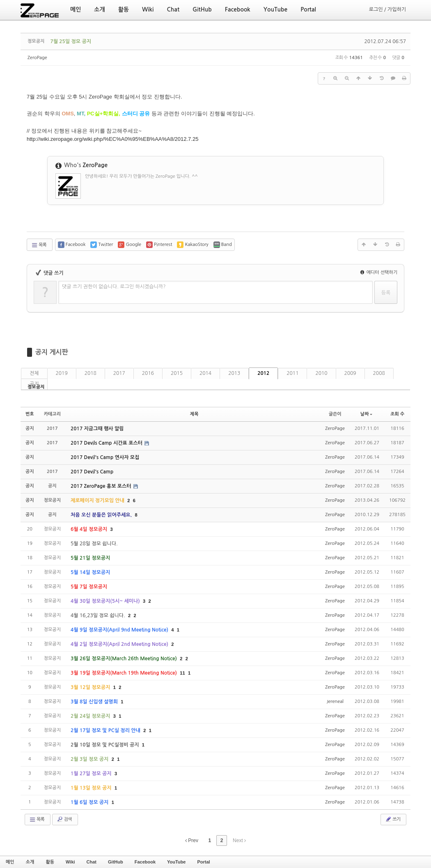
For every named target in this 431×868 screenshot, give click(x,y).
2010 (321, 373)
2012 (263, 373)
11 (182, 673)
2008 (379, 373)
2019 (62, 373)
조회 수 (397, 414)
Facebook (145, 862)
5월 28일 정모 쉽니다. (94, 544)
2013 (234, 373)
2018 (91, 373)
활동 (50, 862)
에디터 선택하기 (379, 272)
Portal (203, 862)
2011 (292, 373)
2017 (119, 373)
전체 (34, 373)
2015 (177, 373)
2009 (350, 373)
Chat (92, 862)
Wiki (70, 862)
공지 (34, 384)
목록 (39, 245)
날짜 (367, 414)
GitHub (116, 862)
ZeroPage (37, 58)
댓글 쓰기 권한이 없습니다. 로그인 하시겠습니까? (114, 287)
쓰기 (393, 819)
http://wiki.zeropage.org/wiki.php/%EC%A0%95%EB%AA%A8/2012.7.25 (112, 139)
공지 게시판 (52, 352)
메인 (10, 862)
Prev (192, 840)
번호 (30, 414)
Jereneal (335, 702)
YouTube (176, 862)
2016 (148, 373)
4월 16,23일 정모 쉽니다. (99, 615)
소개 (30, 862)
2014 (205, 373)
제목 (194, 414)
